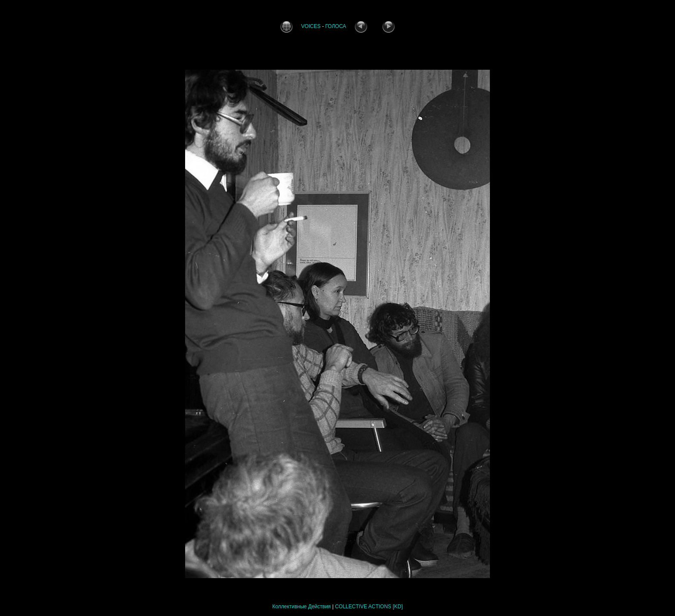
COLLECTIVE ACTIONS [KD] (369, 607)
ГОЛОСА (336, 26)
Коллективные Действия (301, 607)
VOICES (311, 26)
